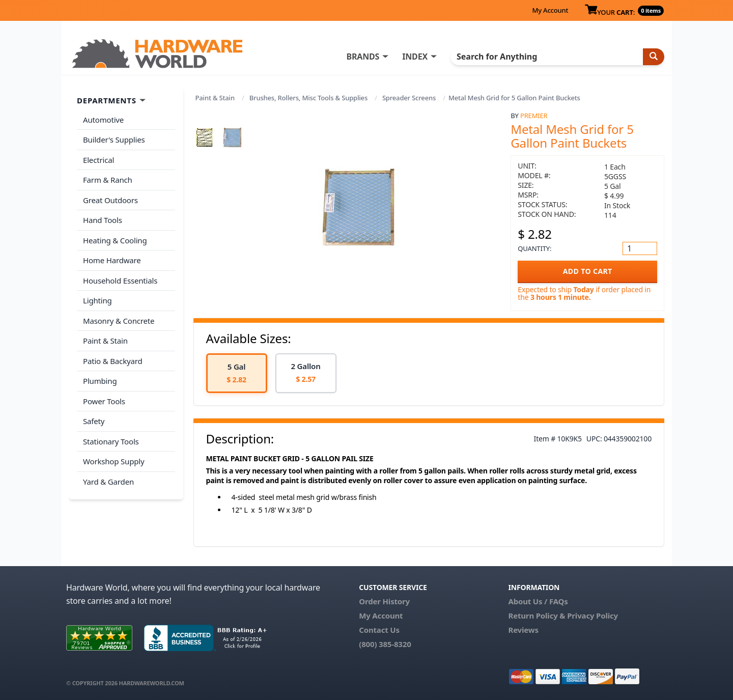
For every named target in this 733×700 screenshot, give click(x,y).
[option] (237, 373)
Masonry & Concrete (119, 321)
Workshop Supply (114, 461)
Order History (384, 601)
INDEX (415, 57)
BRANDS (363, 57)
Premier (534, 116)
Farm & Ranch (108, 180)
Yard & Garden (108, 482)
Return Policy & (537, 615)
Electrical (98, 160)
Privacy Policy (593, 615)
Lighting (97, 300)
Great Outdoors (110, 200)
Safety (94, 421)
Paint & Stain (215, 98)
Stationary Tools (111, 441)
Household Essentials (120, 281)
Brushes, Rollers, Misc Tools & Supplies (308, 98)
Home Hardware (112, 260)
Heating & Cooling (115, 240)
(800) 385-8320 (385, 644)
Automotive (103, 120)
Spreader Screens (409, 98)
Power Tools (104, 401)
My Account (550, 10)
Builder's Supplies (114, 139)
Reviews (523, 630)
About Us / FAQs (538, 601)
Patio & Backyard (112, 361)
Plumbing (100, 381)
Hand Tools (103, 220)
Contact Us (379, 630)
